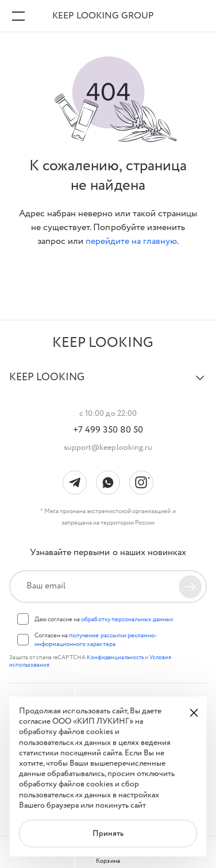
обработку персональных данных (127, 620)
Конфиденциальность (116, 658)
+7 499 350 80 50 (108, 430)
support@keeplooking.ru (108, 448)
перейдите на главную (131, 241)
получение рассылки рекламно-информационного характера (96, 640)
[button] (108, 383)
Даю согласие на (104, 620)
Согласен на (96, 640)
